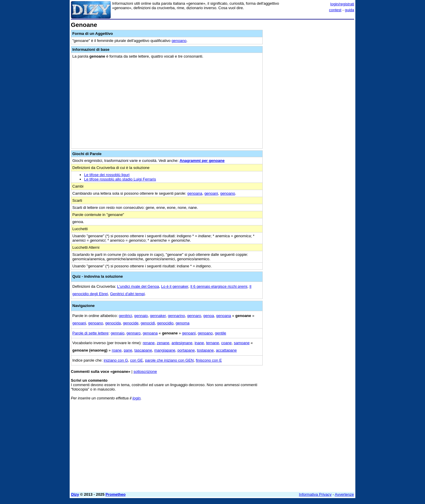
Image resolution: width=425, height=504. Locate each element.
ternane (212, 343)
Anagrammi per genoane (202, 161)
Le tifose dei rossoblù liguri (107, 175)
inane (199, 343)
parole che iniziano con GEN (169, 360)
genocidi (148, 323)
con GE (137, 360)
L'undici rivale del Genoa (138, 286)
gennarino (176, 316)
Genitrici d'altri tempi (127, 294)
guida (349, 10)
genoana (195, 193)
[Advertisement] (310, 110)
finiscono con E (209, 360)
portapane (186, 350)
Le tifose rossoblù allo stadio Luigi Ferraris (120, 179)
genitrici (126, 316)
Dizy (75, 494)
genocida (113, 323)
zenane (163, 343)
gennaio (141, 316)
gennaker (158, 316)
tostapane (205, 350)
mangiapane (165, 350)
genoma (183, 323)
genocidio (165, 323)
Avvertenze (344, 494)
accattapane (226, 350)
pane (128, 350)
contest (335, 10)
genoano (179, 41)
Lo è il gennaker (175, 286)
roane (117, 350)
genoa (209, 316)
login (137, 398)
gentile (220, 333)
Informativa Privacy (315, 494)
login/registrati (342, 4)
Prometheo (116, 494)
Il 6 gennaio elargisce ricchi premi (219, 286)
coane (227, 343)
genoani (211, 193)
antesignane (182, 343)
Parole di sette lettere (90, 333)
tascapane (143, 350)
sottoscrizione (145, 372)
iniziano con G (116, 360)
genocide (131, 323)
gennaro (194, 316)
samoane (242, 343)
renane (148, 343)
